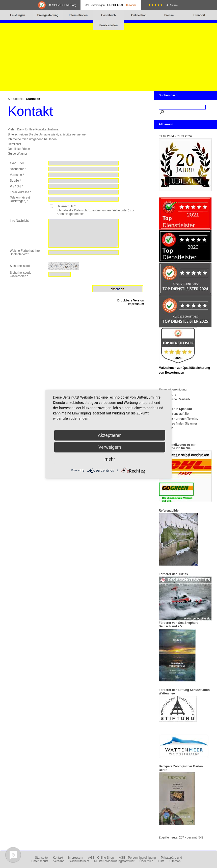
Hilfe (161, 861)
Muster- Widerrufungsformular (114, 861)
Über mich (146, 861)
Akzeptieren (110, 435)
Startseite (33, 99)
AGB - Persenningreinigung (137, 858)
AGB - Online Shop (101, 858)
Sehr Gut (115, 5)
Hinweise (131, 5)
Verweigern (110, 447)
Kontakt (58, 858)
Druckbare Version (131, 300)
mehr (110, 459)
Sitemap (175, 861)
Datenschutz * (66, 206)
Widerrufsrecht (79, 861)
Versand (59, 861)
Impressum (136, 304)
